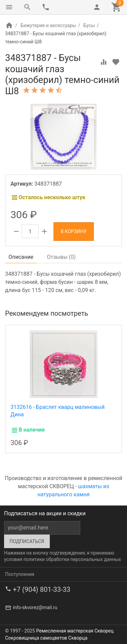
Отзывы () (61, 257)
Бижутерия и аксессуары (48, 25)
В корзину (74, 231)
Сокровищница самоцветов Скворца (46, 638)
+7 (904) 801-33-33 (42, 589)
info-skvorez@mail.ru (35, 607)
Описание (21, 257)
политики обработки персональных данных (72, 559)
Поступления (20, 574)
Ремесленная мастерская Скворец (75, 631)
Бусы (89, 25)
